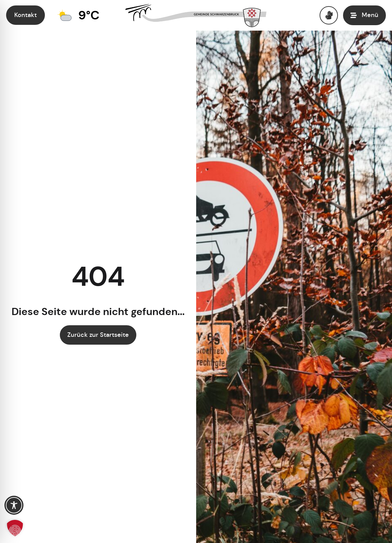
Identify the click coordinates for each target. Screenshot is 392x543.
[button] (15, 528)
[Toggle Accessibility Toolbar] (14, 505)
